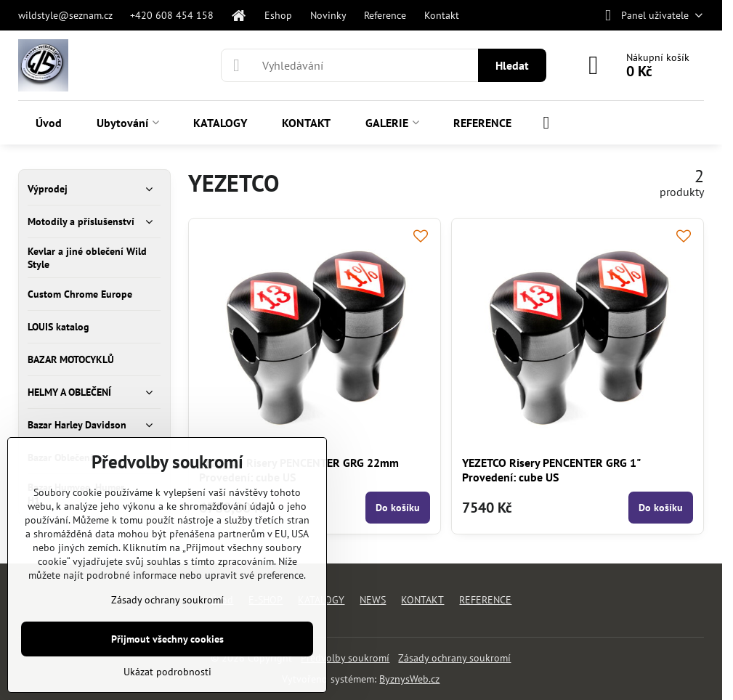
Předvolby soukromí (345, 658)
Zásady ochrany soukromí (454, 658)
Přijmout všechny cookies (167, 639)
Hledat (512, 65)
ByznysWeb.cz (409, 679)
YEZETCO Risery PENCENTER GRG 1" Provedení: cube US (551, 470)
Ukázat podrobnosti (167, 672)
